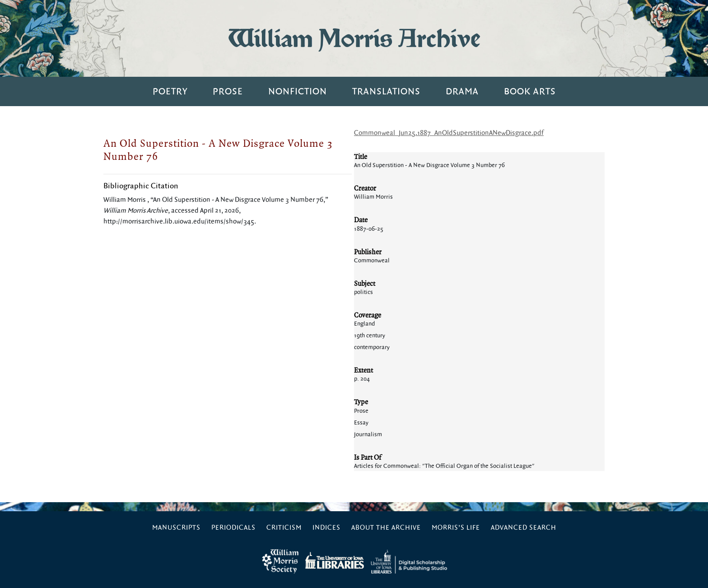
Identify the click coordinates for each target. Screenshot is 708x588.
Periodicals (233, 528)
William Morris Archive (354, 38)
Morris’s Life (456, 528)
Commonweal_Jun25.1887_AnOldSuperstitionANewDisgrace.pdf (449, 133)
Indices (326, 528)
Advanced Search (524, 528)
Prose (228, 91)
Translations (386, 91)
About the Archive (386, 528)
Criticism (284, 528)
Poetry (170, 91)
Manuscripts (176, 528)
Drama (462, 91)
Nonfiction (298, 91)
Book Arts (530, 91)
